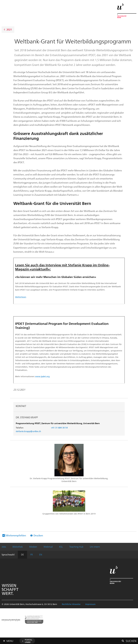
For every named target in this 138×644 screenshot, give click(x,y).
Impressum (90, 604)
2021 (9, 29)
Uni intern (95, 547)
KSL (61, 547)
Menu (10, 640)
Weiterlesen (21, 297)
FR (32, 554)
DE (22, 554)
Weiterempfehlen (16, 535)
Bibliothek (18, 547)
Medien (33, 547)
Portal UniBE (29, 641)
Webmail (48, 547)
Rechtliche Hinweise (71, 604)
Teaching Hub (76, 547)
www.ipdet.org (42, 376)
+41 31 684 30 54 (59, 428)
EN (41, 554)
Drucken (38, 535)
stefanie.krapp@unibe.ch (28, 431)
